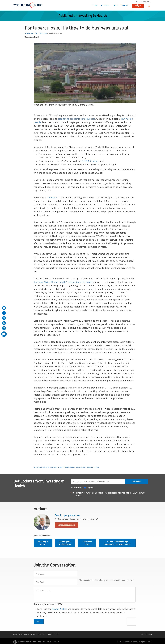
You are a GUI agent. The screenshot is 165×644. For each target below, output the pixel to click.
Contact (125, 5)
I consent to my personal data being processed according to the (110, 494)
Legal (15, 634)
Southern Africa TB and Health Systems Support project (63, 282)
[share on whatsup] (4, 328)
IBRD (35, 642)
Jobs (49, 634)
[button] (149, 6)
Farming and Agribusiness (65, 543)
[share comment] (4, 334)
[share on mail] (4, 308)
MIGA (49, 642)
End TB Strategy (90, 161)
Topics (115, 5)
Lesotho (53, 467)
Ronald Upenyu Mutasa (36, 33)
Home (95, 5)
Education (38, 467)
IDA (40, 642)
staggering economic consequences (76, 119)
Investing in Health (92, 16)
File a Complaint (146, 634)
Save (39, 622)
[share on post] (4, 318)
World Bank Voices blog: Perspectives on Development (117, 543)
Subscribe (137, 481)
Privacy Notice (59, 609)
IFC (44, 642)
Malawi (61, 467)
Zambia (90, 467)
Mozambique (70, 467)
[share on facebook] (4, 313)
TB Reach (52, 197)
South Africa (81, 467)
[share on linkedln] (4, 323)
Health (46, 467)
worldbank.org (143, 2)
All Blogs (105, 5)
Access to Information (38, 634)
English (37, 37)
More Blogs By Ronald (67, 525)
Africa (96, 467)
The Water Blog (87, 543)
